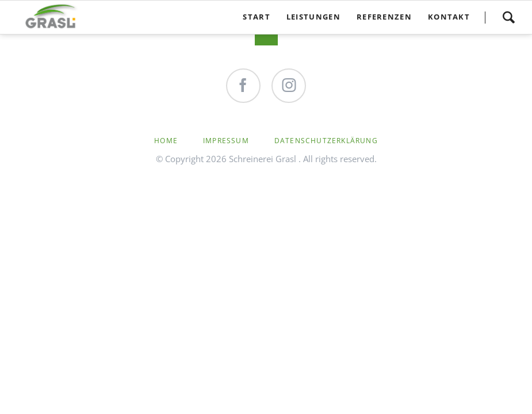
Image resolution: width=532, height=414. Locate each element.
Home (166, 141)
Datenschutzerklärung (326, 141)
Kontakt (449, 17)
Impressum (226, 141)
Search (508, 17)
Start (257, 17)
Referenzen (384, 17)
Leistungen (313, 17)
